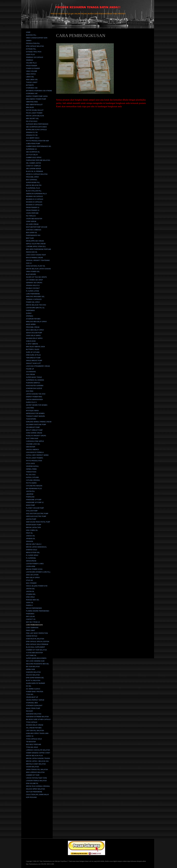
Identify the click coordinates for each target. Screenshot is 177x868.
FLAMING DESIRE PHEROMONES (38, 611)
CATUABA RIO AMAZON (34, 486)
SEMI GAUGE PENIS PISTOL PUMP (38, 522)
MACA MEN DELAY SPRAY (35, 330)
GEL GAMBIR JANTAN (34, 163)
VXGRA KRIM (31, 566)
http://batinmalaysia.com (47, 861)
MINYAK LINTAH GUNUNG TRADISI (38, 758)
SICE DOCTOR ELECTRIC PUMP (37, 514)
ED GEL (29, 686)
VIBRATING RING (32, 102)
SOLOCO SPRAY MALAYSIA (36, 789)
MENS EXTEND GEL (33, 553)
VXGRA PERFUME (32, 213)
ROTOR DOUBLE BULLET (35, 110)
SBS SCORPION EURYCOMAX (36, 127)
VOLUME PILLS (31, 63)
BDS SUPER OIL (32, 233)
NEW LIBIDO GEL (32, 80)
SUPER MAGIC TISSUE (34, 377)
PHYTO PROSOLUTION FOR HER (38, 141)
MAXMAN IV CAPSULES (34, 205)
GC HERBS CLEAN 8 (33, 689)
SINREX (29, 41)
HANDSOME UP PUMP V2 (35, 502)
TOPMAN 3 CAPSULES (34, 299)
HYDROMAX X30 (32, 88)
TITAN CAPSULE (32, 722)
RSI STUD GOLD (32, 121)
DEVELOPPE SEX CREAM (35, 241)
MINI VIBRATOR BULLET (34, 105)
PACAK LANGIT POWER (34, 113)
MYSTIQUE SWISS (32, 411)
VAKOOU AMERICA (33, 450)
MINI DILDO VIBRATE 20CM (35, 347)
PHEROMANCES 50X (33, 235)
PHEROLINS (30, 497)
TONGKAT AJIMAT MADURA (36, 416)
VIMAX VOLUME (32, 71)
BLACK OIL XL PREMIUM (34, 171)
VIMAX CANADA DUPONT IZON (37, 38)
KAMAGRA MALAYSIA (33, 672)
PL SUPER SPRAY (32, 555)
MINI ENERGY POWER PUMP (36, 99)
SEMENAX (30, 60)
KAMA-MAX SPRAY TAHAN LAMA (37, 733)
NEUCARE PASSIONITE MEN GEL (38, 664)
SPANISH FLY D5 (32, 135)
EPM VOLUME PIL (32, 783)
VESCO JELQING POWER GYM (37, 586)
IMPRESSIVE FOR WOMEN (35, 413)
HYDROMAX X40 (32, 94)
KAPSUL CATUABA (33, 477)
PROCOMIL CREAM (33, 327)
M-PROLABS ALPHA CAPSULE (36, 130)
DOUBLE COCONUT (33, 288)
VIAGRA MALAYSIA (33, 767)
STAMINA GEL (31, 594)
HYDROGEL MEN (32, 703)
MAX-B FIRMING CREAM (34, 258)
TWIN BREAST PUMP (33, 358)
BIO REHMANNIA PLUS (34, 489)
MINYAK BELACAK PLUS (34, 756)
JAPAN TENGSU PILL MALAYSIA (37, 770)
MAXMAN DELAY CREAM (35, 725)
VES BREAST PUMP (33, 427)
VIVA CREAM (30, 374)
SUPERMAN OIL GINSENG (35, 380)
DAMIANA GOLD (32, 550)
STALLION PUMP (32, 511)
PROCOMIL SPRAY (33, 177)
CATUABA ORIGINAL (33, 480)
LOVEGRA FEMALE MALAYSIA (36, 781)
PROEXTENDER (32, 66)
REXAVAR (29, 711)
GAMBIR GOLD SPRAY (34, 157)
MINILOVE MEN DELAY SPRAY (36, 322)
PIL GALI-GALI (31, 475)
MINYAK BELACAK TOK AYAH (36, 305)
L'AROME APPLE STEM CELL (36, 247)
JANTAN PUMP (31, 519)
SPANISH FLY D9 (32, 132)
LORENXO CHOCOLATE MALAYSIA (38, 750)
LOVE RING (30, 408)
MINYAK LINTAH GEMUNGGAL (36, 547)
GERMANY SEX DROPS (34, 283)
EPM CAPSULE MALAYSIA (35, 46)
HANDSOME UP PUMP (34, 500)
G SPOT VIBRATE (32, 344)
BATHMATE (30, 85)
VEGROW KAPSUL (32, 466)
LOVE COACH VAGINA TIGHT (36, 255)
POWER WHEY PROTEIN (35, 692)
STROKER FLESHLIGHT (34, 706)
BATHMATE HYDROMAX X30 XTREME (39, 91)
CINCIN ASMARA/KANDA (34, 400)
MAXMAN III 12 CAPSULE (35, 199)
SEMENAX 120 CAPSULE (35, 57)
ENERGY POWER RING (34, 397)
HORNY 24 (30, 736)
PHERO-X (29, 605)
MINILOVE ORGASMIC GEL (35, 297)
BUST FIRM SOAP (32, 438)
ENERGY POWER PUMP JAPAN (37, 96)
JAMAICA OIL (31, 536)
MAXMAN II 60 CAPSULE (34, 196)
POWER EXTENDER (33, 68)
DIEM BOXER (31, 447)
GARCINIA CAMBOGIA (34, 230)
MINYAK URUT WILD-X (34, 544)
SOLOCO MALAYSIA (33, 675)
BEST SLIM (30, 238)
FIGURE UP (30, 369)
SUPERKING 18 (31, 149)
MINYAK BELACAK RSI (34, 185)
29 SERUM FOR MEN (33, 319)
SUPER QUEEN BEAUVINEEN (36, 658)
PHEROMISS (30, 311)
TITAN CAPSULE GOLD (34, 739)
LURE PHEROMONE (33, 294)
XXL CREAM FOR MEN (34, 728)
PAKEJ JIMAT (31, 630)
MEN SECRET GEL (33, 119)
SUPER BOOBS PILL (33, 183)
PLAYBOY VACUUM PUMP (35, 508)
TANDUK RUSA (31, 472)
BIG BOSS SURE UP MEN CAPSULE (38, 719)
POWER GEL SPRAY (33, 302)
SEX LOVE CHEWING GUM (35, 661)
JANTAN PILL (31, 491)
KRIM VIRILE (30, 597)
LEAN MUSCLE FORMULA (35, 452)
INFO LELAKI (31, 617)
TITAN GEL (30, 694)
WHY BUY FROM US (33, 622)
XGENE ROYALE (32, 636)
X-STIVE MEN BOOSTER (34, 653)
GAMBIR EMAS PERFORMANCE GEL (39, 146)
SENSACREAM (31, 561)
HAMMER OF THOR (33, 775)
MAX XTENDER (31, 583)
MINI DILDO (30, 107)
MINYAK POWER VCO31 (34, 569)
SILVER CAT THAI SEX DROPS (36, 277)
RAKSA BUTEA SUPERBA (35, 386)
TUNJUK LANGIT (32, 82)
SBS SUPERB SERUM (34, 169)
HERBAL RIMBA (31, 469)
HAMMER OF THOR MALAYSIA (37, 650)
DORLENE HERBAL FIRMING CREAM (39, 422)
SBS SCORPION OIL (33, 152)
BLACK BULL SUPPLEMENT (36, 647)
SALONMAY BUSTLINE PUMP (36, 425)
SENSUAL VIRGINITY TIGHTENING (38, 260)
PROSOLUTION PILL (33, 43)
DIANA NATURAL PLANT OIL (36, 266)
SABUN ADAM (31, 341)
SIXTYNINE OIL (31, 655)
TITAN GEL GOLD (32, 747)
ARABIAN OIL (31, 539)
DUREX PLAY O (31, 402)
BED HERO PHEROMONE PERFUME (39, 249)
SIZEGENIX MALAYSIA (34, 714)
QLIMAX (29, 313)
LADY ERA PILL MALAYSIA (35, 731)
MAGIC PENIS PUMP (33, 708)
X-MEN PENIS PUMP (33, 144)
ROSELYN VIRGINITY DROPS (36, 436)
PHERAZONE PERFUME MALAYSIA (38, 160)
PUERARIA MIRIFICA (33, 383)
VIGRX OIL (30, 603)
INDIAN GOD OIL (32, 252)
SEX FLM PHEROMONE (34, 792)
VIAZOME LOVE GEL (33, 444)
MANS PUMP (31, 505)
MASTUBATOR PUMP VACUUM (37, 227)
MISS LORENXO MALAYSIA (35, 772)
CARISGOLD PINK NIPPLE (35, 441)
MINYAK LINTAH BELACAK (35, 116)
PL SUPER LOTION (33, 291)
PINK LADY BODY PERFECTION (37, 633)
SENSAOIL (30, 541)
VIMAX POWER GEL (33, 272)
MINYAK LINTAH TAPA (34, 528)
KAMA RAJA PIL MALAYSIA (35, 639)
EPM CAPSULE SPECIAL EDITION (38, 642)
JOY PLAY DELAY (32, 155)
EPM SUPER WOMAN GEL (35, 678)
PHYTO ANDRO (31, 483)
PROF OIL (29, 533)
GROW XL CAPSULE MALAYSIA (37, 174)
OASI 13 (29, 263)
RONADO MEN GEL (33, 600)
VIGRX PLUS (30, 55)
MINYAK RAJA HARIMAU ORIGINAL (38, 786)
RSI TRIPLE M (31, 216)
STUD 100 (29, 580)
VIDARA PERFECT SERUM (35, 700)
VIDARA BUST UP (32, 697)
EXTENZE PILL (31, 49)
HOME (28, 32)
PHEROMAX (30, 614)
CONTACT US (31, 619)
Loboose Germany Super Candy (36, 778)
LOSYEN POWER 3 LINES (35, 564)
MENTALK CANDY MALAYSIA (36, 764)
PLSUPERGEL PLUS (33, 188)
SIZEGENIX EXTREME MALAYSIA (37, 717)
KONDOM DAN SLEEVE (34, 388)
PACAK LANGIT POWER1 (35, 458)
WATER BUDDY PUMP (34, 525)
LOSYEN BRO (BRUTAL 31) (35, 308)
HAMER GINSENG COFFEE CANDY (38, 753)
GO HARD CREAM (32, 224)
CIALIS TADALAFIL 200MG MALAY (38, 795)
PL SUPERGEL (31, 558)
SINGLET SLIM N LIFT (33, 363)
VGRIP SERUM (31, 221)
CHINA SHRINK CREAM (34, 433)
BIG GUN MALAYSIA (33, 667)
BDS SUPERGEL (32, 180)
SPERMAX (30, 316)
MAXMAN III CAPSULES (34, 202)
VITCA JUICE (31, 464)
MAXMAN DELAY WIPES (34, 338)
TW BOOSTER (31, 742)
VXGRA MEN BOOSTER (34, 219)
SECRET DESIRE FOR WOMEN (37, 405)
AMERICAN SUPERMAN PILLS (36, 194)
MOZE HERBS (31, 324)
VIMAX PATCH (31, 74)
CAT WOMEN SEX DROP (34, 280)
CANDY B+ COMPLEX (33, 166)
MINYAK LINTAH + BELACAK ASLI (37, 761)
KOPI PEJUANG (31, 797)
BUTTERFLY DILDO (33, 349)
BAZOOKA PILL (31, 35)
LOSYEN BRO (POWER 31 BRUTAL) (38, 572)
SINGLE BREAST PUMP (34, 361)
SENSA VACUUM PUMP (34, 333)
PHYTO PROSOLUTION (34, 461)
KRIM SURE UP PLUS (33, 355)
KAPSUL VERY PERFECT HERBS (37, 455)
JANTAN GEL (31, 589)
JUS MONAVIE (31, 372)
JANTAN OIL (30, 591)
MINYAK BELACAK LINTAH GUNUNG (39, 269)
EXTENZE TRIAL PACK (34, 52)
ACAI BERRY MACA (33, 138)
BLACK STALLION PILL (34, 191)
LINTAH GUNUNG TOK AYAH (36, 394)
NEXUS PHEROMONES (34, 608)
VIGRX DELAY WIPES (33, 336)
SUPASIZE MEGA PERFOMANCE (37, 124)
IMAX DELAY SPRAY (33, 578)
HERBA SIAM (31, 669)
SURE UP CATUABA (33, 352)
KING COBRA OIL (32, 530)
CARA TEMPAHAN (32, 628)
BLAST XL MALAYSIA (33, 681)
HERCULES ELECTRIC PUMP (36, 516)
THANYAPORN (31, 419)
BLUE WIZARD (31, 274)
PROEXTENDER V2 (33, 208)
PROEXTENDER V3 (33, 210)
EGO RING (30, 391)
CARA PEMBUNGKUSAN (34, 625)
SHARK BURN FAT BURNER (36, 683)
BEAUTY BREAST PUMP (34, 430)
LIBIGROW (30, 494)
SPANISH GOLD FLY (33, 285)
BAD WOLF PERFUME (34, 745)
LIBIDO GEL (30, 77)
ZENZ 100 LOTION (32, 575)
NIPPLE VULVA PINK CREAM (36, 244)
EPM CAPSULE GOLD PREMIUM (37, 644)
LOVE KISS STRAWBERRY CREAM (38, 366)
